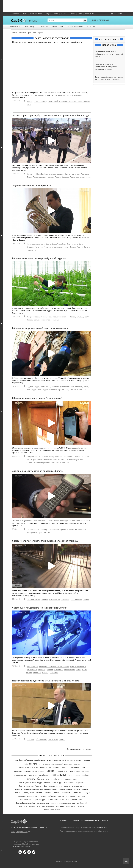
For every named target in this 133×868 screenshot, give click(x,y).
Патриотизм (53, 739)
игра (15, 760)
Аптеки (24, 14)
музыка (32, 806)
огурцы (87, 760)
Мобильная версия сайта (66, 862)
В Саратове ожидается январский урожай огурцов (39, 258)
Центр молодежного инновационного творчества (64, 786)
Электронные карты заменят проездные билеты (38, 471)
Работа (72, 14)
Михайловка (46, 317)
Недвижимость (36, 14)
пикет (37, 796)
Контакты (106, 821)
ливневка (45, 764)
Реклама (63, 821)
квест (81, 800)
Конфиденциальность (90, 821)
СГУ (67, 390)
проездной (71, 806)
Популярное (58, 27)
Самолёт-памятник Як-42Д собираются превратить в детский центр (109, 54)
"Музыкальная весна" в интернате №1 (32, 185)
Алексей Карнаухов (78, 666)
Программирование (58, 456)
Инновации (43, 456)
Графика (42, 669)
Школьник (82, 390)
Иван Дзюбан (42, 174)
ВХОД (94, 20)
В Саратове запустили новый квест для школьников (40, 328)
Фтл (63, 460)
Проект (30, 101)
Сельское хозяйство (42, 320)
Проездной (54, 529)
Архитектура (32, 669)
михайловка (44, 775)
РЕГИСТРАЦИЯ (104, 20)
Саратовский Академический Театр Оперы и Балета (69, 101)
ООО (87, 317)
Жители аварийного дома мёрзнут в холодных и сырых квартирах (109, 78)
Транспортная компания (80, 177)
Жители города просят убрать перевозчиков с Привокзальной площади (51, 115)
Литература (31, 390)
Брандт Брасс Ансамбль (56, 244)
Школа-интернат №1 (46, 806)
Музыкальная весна (60, 247)
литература (63, 796)
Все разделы (117, 14)
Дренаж (45, 599)
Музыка (47, 247)
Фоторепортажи (75, 27)
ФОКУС (64, 14)
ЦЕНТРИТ (55, 463)
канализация (75, 796)
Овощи (72, 317)
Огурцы (80, 317)
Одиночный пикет (72, 174)
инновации (75, 775)
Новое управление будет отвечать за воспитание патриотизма (46, 681)
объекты (43, 767)
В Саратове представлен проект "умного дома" (37, 398)
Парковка (85, 174)
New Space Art (32, 666)
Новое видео (30, 27)
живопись (23, 806)
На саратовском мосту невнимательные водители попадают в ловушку (106, 67)
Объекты (37, 672)
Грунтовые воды (33, 599)
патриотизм (69, 782)
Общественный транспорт (37, 529)
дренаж (41, 803)
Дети (81, 244)
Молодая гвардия (56, 174)
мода (35, 775)
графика (85, 775)
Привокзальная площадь (43, 177)
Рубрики (15, 27)
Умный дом (31, 460)
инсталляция (54, 767)
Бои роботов (32, 456)
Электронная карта (34, 533)
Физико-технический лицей (49, 460)
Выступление (72, 244)
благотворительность (62, 793)
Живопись (58, 669)
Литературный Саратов (47, 390)
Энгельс (47, 533)
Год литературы (33, 387)
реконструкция (76, 760)
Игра (48, 387)
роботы (56, 779)
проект (88, 749)
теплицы (81, 806)
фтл (66, 760)
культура (31, 763)
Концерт (30, 247)
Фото (56, 14)
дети (51, 771)
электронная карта (55, 760)
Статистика (74, 821)
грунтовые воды (37, 793)
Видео (48, 14)
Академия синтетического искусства (54, 666)
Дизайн (50, 669)
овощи (48, 793)
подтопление (51, 803)
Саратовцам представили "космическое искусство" (40, 608)
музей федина (39, 760)
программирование (69, 779)
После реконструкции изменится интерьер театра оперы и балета (47, 42)
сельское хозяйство (56, 800)
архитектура (57, 782)
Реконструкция (40, 101)
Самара (70, 529)
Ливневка (65, 599)
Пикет (29, 177)
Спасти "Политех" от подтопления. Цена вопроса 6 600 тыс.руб (45, 541)
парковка (80, 782)
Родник (80, 247)
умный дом (62, 771)
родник (77, 764)
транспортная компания (79, 771)
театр (64, 767)
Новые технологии (60, 317)
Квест (86, 387)
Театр (29, 104)
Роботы (78, 456)
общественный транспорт (61, 764)
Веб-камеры (90, 14)
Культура (39, 247)
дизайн (85, 789)
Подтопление (76, 599)
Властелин (31, 174)
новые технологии (66, 803)
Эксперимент (80, 529)
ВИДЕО (33, 21)
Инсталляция (69, 669)
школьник (60, 775)
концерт (87, 793)
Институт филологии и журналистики (67, 387)
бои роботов (25, 800)
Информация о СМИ (19, 832)
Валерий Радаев (33, 317)
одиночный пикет (49, 796)
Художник (54, 672)
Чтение (73, 390)
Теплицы (55, 320)
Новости (15, 14)
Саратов (66, 177)
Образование (41, 739)
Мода (78, 669)
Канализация (55, 599)
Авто (80, 14)
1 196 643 (17, 846)
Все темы (91, 27)
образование (73, 767)
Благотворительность (36, 244)
